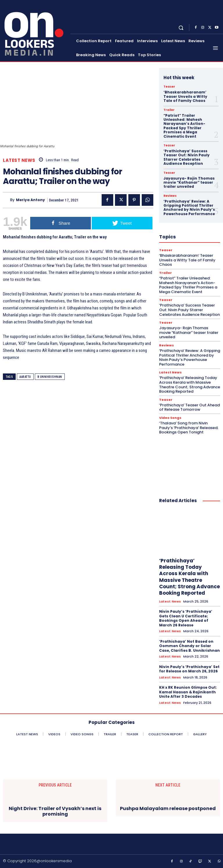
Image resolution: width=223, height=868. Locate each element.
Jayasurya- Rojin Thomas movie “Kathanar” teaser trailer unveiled (189, 183)
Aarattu (25, 377)
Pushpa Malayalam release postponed (168, 808)
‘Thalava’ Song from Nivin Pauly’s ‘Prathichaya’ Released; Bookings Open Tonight (189, 428)
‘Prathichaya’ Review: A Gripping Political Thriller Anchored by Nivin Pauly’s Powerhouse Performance (189, 208)
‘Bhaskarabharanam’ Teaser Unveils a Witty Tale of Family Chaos (185, 96)
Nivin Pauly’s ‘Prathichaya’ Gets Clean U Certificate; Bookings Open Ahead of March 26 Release (186, 618)
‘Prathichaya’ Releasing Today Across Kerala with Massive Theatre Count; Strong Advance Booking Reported (190, 385)
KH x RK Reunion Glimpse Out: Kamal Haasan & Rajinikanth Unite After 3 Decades (188, 692)
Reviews (170, 196)
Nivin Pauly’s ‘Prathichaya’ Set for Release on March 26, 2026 (189, 669)
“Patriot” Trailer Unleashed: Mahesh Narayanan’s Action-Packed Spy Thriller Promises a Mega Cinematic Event (184, 126)
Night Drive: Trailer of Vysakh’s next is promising (55, 811)
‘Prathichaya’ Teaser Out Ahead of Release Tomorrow (189, 407)
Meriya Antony (30, 200)
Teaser (169, 87)
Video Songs (170, 418)
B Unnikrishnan (50, 377)
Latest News (19, 160)
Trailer (169, 110)
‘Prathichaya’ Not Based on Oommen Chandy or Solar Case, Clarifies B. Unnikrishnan (189, 646)
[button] (181, 28)
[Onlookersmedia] (36, 30)
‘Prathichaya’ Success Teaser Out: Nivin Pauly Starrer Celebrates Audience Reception (187, 157)
